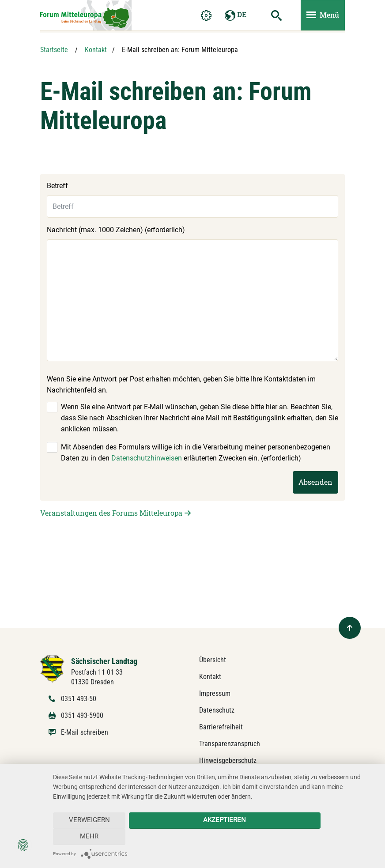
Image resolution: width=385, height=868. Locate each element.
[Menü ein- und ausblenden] (323, 16)
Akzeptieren (214, 837)
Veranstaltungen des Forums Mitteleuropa (111, 513)
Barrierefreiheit (221, 727)
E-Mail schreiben (85, 732)
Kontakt (96, 50)
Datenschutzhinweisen (147, 458)
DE (236, 16)
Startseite (54, 50)
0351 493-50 (79, 699)
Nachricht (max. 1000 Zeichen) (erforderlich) (116, 230)
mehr (344, 837)
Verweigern (85, 837)
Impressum (215, 693)
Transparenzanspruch (230, 744)
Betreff (57, 186)
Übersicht (213, 660)
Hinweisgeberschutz (228, 760)
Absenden (315, 482)
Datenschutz (217, 710)
